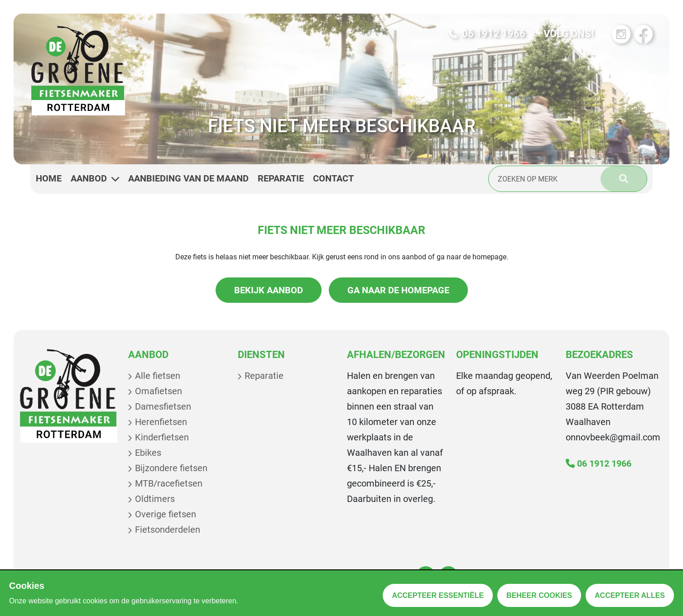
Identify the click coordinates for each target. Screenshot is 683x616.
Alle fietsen (158, 376)
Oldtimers (155, 499)
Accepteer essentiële (438, 595)
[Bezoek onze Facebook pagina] (643, 34)
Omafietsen (159, 391)
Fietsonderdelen (168, 530)
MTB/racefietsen (169, 483)
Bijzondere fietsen (171, 468)
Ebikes (148, 453)
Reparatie (264, 376)
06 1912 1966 (599, 463)
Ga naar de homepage (398, 290)
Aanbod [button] (95, 179)
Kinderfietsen (162, 437)
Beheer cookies (539, 595)
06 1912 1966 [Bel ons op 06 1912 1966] (487, 34)
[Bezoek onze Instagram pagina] (621, 34)
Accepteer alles (630, 595)
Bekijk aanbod (269, 290)
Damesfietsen (163, 406)
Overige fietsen (166, 514)
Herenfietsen (161, 422)
